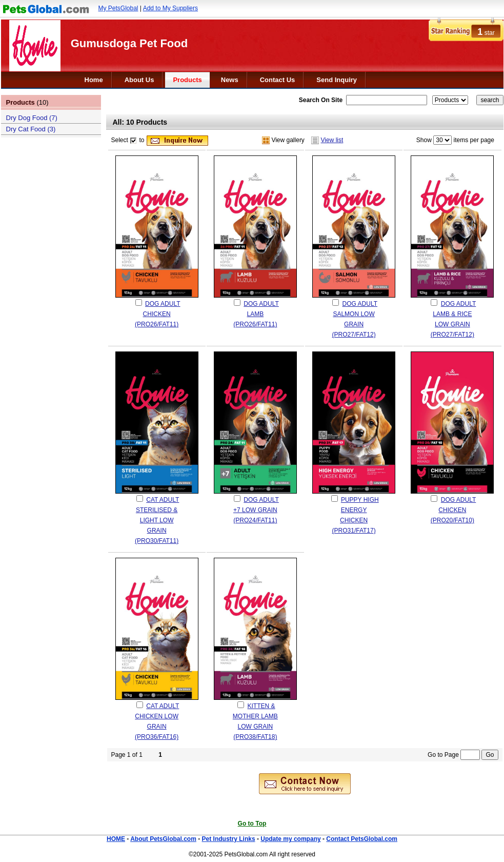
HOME (116, 839)
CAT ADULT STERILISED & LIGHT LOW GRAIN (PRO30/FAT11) (157, 520)
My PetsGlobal (118, 8)
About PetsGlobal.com (163, 839)
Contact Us (278, 80)
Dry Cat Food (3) (31, 129)
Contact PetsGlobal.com (362, 839)
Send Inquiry (337, 80)
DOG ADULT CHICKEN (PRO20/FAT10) (453, 510)
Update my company (290, 839)
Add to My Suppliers (170, 8)
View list (332, 140)
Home (94, 80)
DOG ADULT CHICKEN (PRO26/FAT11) (157, 314)
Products (187, 80)
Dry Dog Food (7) (32, 118)
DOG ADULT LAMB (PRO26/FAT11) (256, 314)
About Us (139, 80)
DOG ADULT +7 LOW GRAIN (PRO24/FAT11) (256, 510)
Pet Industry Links (229, 839)
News (230, 80)
